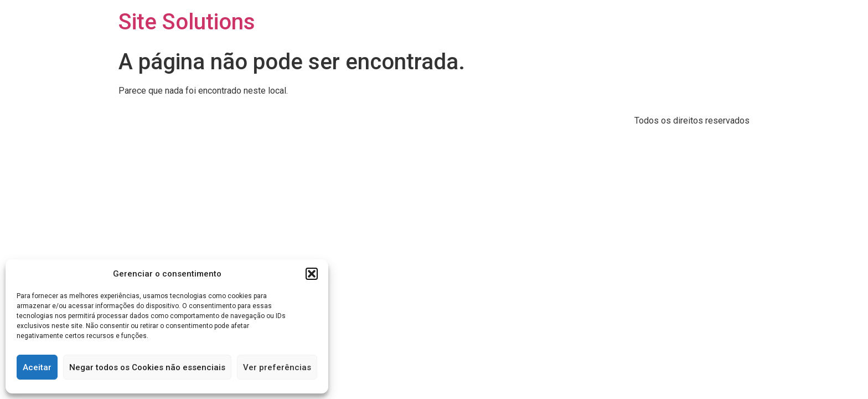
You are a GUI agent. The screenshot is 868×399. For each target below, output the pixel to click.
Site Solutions (187, 22)
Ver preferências (277, 367)
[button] (312, 274)
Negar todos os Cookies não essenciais (147, 367)
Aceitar (37, 367)
